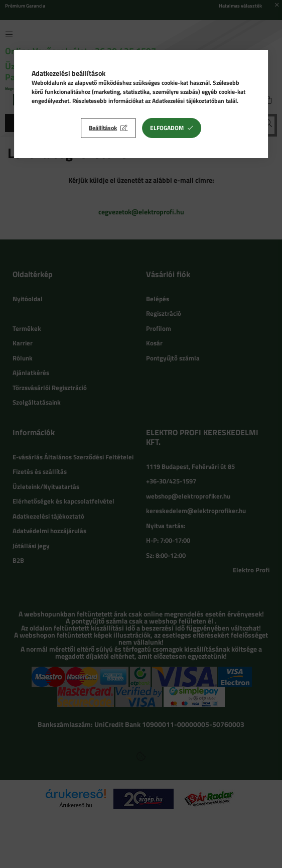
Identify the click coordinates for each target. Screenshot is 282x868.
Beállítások (103, 128)
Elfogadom (167, 128)
